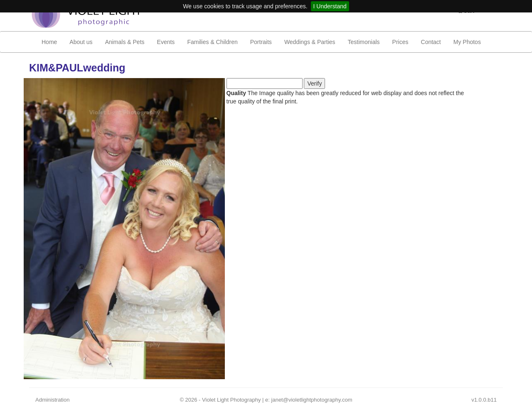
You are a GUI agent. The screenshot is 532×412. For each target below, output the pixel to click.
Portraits (261, 42)
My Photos (467, 42)
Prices (400, 42)
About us (81, 42)
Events (166, 42)
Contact (431, 42)
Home (49, 42)
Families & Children (212, 42)
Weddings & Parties (310, 42)
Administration (52, 400)
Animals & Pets (125, 42)
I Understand (330, 6)
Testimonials (364, 42)
